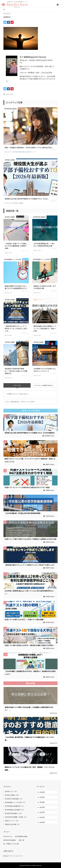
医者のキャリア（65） (12, 821)
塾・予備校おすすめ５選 (11, 844)
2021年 (42, 817)
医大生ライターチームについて (13, 856)
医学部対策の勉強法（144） (14, 813)
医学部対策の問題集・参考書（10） (16, 817)
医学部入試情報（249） (12, 795)
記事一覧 (21, 840)
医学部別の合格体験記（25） (14, 799)
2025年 (42, 797)
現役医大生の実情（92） (13, 824)
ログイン (24, 402)
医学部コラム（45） (11, 791)
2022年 (42, 812)
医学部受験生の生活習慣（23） (15, 810)
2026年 (42, 792)
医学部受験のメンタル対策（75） (16, 802)
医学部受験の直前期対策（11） (15, 806)
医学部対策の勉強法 (10, 840)
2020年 (42, 822)
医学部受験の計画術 (21, 836)
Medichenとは (8, 836)
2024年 (42, 802)
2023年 (42, 807)
